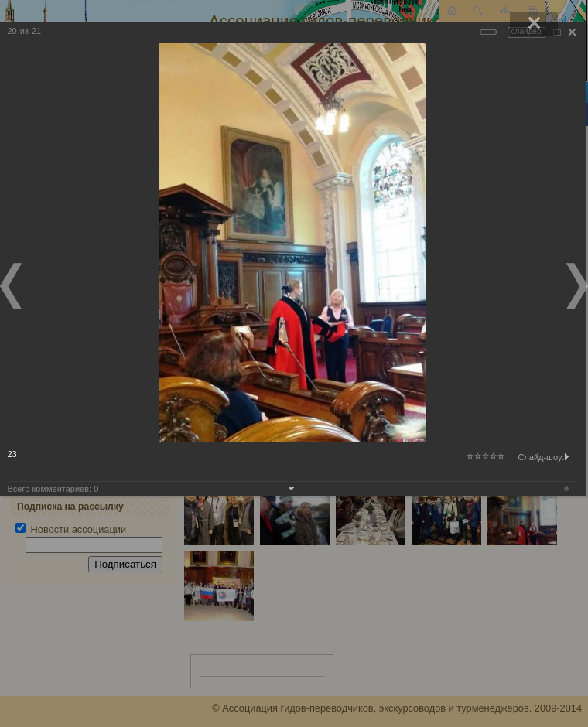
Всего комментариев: (53, 489)
